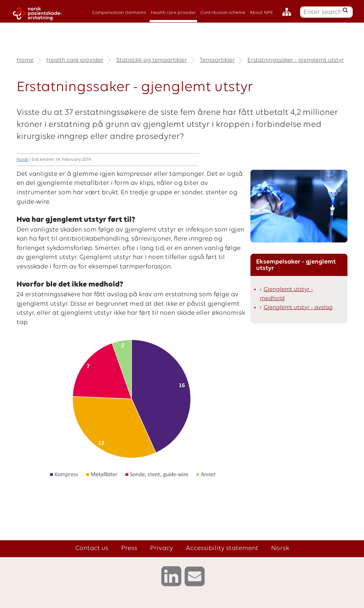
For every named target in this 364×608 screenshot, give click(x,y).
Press (129, 548)
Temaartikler (217, 60)
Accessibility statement (222, 548)
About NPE (261, 13)
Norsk (22, 160)
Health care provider (173, 13)
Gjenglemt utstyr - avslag (298, 308)
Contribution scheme (223, 13)
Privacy (162, 548)
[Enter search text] (322, 12)
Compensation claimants (119, 13)
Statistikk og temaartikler (152, 60)
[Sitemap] (289, 12)
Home (25, 60)
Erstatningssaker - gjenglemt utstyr (296, 60)
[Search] (345, 10)
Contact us (92, 548)
